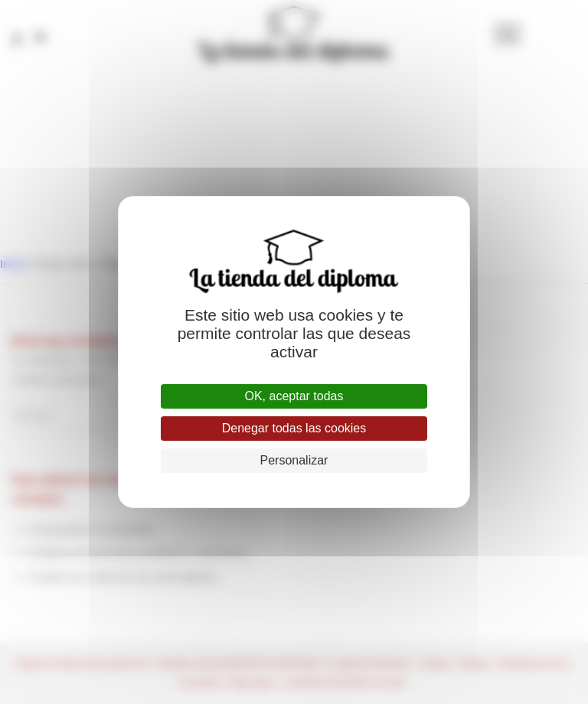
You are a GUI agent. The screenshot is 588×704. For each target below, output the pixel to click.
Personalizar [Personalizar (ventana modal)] (294, 460)
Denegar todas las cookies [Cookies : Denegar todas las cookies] (294, 428)
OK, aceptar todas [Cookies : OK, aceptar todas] (294, 396)
